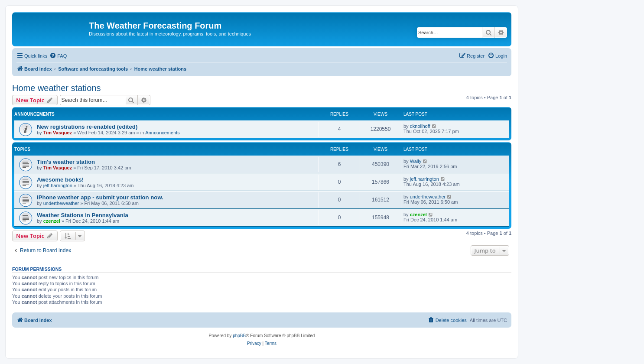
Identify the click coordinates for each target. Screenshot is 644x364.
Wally (416, 161)
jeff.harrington (58, 185)
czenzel (52, 221)
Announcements (163, 133)
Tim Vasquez (58, 133)
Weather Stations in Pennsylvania (83, 215)
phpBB (239, 336)
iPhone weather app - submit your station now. (100, 197)
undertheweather (61, 203)
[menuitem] (58, 56)
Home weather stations (57, 88)
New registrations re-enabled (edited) (87, 127)
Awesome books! (60, 180)
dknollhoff (420, 126)
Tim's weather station (66, 162)
